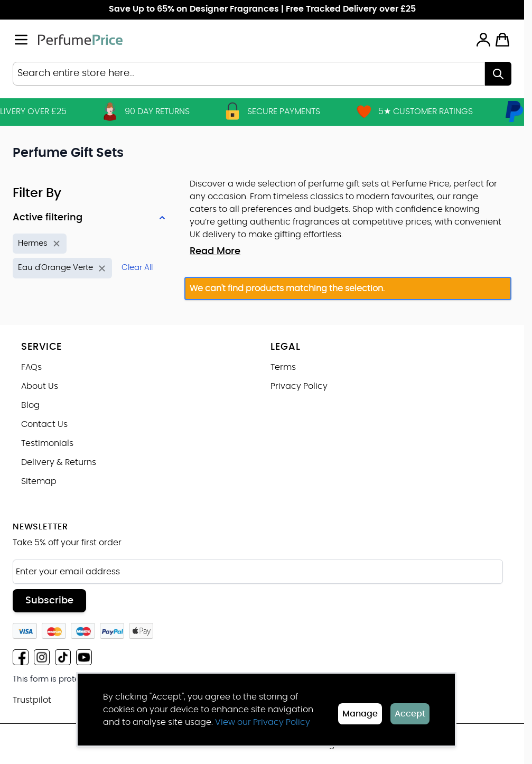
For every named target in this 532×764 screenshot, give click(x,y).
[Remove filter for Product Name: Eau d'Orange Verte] (62, 268)
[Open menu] (21, 40)
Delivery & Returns (59, 462)
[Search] (498, 74)
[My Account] (483, 40)
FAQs (31, 367)
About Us (40, 386)
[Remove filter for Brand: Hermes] (40, 244)
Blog (30, 405)
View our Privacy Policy (263, 722)
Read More (215, 251)
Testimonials (47, 443)
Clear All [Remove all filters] (137, 268)
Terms (283, 367)
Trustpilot (32, 700)
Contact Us (44, 424)
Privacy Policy (299, 386)
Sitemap (39, 481)
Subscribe (49, 601)
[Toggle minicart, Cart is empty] (502, 40)
